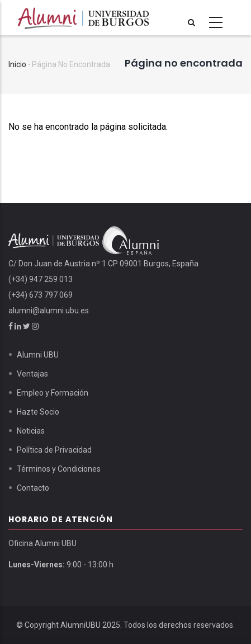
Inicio (17, 64)
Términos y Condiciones (59, 469)
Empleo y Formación (53, 393)
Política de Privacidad (54, 450)
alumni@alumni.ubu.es (49, 311)
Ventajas (32, 374)
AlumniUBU (80, 625)
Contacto (33, 488)
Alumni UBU (38, 355)
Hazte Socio (38, 412)
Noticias (31, 431)
